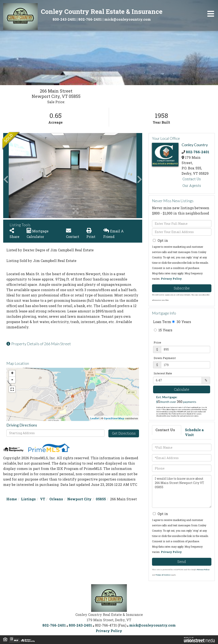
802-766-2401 (90, 19)
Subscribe (182, 288)
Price (157, 342)
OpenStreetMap (114, 418)
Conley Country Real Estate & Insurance (102, 11)
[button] (19, 176)
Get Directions (124, 433)
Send (182, 562)
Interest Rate (163, 373)
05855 (101, 499)
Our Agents (192, 185)
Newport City (79, 499)
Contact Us (192, 179)
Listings (28, 499)
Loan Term (162, 322)
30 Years (181, 322)
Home (12, 499)
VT (43, 499)
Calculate (182, 389)
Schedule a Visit (194, 432)
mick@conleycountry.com (128, 19)
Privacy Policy (171, 279)
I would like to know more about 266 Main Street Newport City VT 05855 (182, 491)
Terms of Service (163, 575)
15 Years (163, 330)
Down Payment (165, 358)
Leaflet (95, 418)
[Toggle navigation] (211, 14)
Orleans (56, 499)
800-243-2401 (64, 19)
